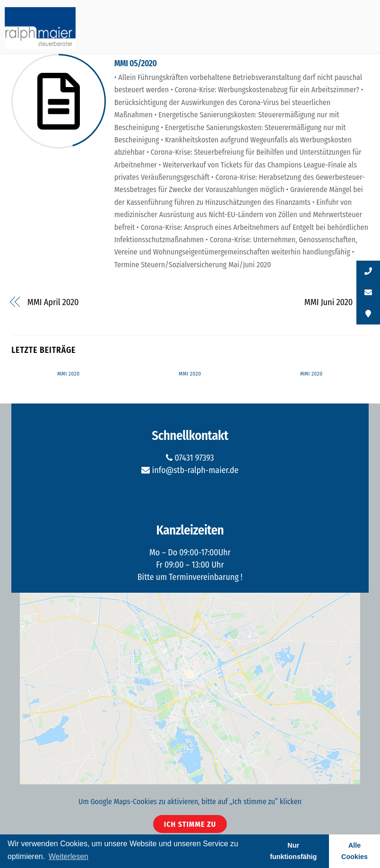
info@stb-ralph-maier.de (190, 470)
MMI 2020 (68, 374)
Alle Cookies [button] (354, 851)
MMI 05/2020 (136, 64)
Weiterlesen (69, 856)
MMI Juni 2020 (329, 302)
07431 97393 (190, 458)
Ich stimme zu (190, 824)
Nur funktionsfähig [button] (293, 851)
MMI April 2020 (53, 302)
